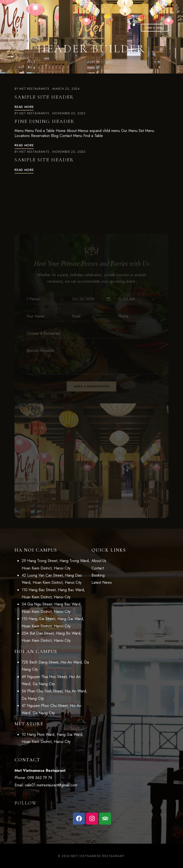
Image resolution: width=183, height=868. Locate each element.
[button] (155, 28)
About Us (99, 561)
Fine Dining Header (44, 121)
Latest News (102, 582)
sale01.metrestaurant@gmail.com (51, 785)
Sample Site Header (44, 97)
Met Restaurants (34, 89)
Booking (98, 575)
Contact (98, 568)
